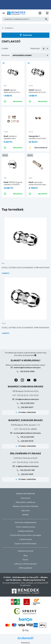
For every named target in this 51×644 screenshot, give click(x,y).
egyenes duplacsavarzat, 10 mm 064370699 (12, 92)
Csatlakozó (9, 28)
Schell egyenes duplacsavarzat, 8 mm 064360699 (25, 328)
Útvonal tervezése (26, 413)
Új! (4, 63)
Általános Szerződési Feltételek (26, 506)
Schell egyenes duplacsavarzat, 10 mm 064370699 (25, 268)
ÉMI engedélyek (26, 568)
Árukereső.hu (25, 643)
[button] (40, 13)
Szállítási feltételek (26, 531)
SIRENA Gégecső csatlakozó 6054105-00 (13, 185)
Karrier (25, 560)
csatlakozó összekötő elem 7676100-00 (10, 138)
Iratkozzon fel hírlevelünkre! (26, 564)
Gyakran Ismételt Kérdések (25, 544)
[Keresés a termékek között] (25, 19)
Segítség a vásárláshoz (26, 523)
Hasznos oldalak (25, 551)
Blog (26, 556)
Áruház (25, 515)
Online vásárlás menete (26, 527)
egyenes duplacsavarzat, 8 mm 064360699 (37, 92)
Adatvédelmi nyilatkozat (25, 502)
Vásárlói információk (25, 494)
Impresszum (26, 498)
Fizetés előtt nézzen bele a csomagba (26, 535)
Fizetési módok (26, 539)
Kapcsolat (25, 510)
